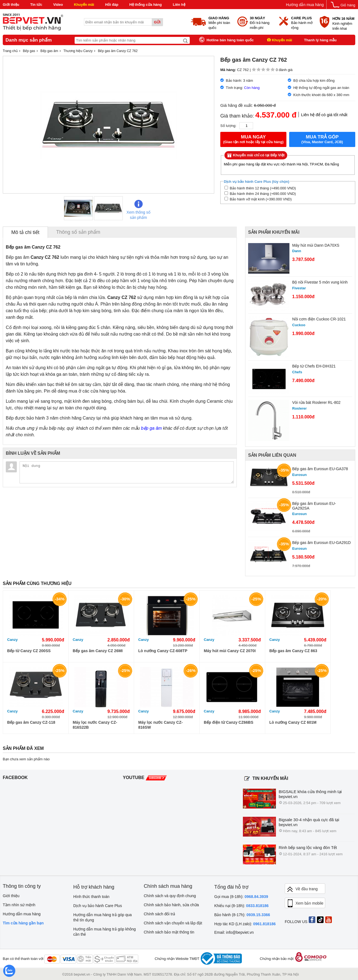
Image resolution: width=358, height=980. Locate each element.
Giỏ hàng (348, 5)
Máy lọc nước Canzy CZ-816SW (160, 725)
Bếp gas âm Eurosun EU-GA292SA (314, 506)
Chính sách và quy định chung (170, 896)
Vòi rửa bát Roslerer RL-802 (316, 402)
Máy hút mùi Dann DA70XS (316, 245)
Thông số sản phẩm (78, 232)
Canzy (12, 640)
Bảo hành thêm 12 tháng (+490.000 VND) (260, 188)
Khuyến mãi (84, 5)
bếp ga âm (151, 428)
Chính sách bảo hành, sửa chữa (171, 905)
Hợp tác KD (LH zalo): (245, 924)
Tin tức (36, 5)
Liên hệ (179, 5)
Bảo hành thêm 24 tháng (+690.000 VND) (260, 194)
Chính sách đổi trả (159, 914)
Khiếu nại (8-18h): (241, 906)
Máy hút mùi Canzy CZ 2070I (230, 651)
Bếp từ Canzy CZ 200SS (29, 651)
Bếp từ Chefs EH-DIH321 (314, 366)
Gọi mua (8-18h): (241, 897)
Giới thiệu (11, 5)
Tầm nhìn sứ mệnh (19, 905)
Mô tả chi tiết (25, 232)
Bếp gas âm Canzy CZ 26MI (98, 651)
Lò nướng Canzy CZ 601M (293, 722)
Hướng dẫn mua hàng (305, 5)
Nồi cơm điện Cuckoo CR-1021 (319, 319)
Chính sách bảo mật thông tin (169, 932)
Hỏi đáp (112, 5)
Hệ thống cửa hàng (146, 5)
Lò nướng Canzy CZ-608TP (163, 651)
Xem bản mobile (305, 903)
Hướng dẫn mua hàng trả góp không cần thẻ (105, 932)
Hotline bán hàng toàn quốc (230, 40)
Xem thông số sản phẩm (138, 210)
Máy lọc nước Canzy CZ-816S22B (95, 725)
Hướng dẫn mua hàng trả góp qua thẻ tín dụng (102, 917)
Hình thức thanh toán (91, 897)
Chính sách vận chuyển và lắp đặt (173, 923)
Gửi (157, 22)
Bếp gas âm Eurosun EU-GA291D (322, 543)
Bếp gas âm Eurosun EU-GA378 (320, 469)
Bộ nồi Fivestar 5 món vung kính (320, 282)
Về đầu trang (302, 889)
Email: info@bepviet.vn (234, 932)
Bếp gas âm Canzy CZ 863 (293, 651)
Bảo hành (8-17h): (242, 915)
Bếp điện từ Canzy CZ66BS (229, 722)
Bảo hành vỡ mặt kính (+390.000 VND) (258, 199)
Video (58, 5)
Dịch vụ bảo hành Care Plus (98, 906)
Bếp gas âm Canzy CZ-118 (31, 722)
